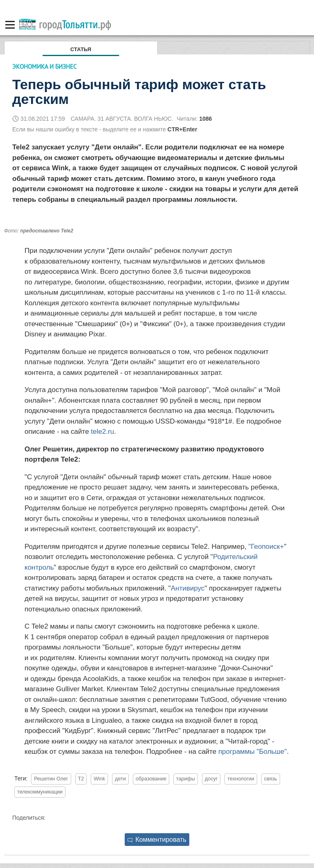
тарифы (186, 779)
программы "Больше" (253, 752)
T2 (81, 779)
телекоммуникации (40, 792)
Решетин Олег (51, 779)
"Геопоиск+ (266, 547)
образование (151, 779)
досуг (211, 779)
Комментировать (157, 840)
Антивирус (188, 588)
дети (120, 779)
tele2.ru (102, 432)
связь (271, 779)
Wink (99, 779)
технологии (241, 779)
